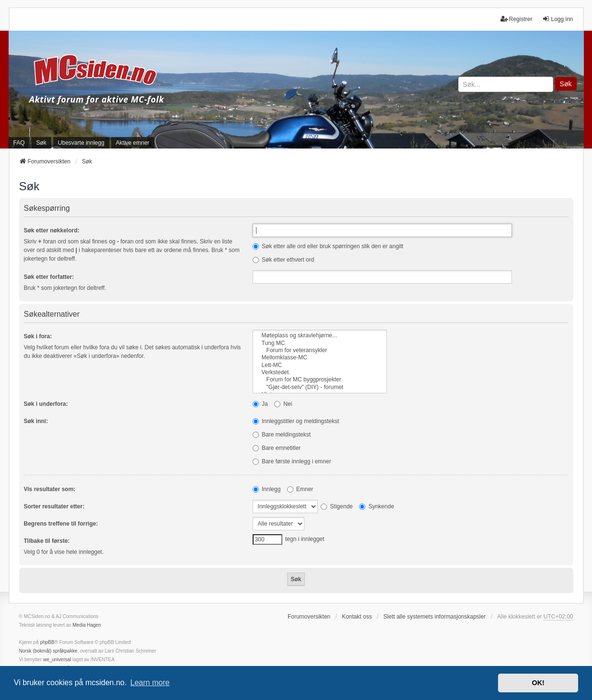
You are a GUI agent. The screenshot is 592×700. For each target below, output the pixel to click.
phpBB (47, 642)
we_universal (57, 660)
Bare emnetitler (277, 448)
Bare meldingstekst (282, 435)
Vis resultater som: (50, 489)
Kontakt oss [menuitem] (357, 617)
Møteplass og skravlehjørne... (320, 336)
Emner (300, 489)
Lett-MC (320, 365)
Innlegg (267, 489)
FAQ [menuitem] (19, 143)
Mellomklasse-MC (320, 358)
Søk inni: (36, 421)
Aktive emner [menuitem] (133, 143)
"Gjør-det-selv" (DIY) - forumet (320, 387)
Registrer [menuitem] (517, 19)
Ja (260, 404)
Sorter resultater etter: (54, 506)
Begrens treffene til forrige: (61, 524)
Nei (283, 404)
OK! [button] (538, 683)
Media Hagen (87, 625)
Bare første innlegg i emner (292, 461)
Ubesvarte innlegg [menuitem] (81, 143)
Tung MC (320, 343)
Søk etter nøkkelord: (52, 230)
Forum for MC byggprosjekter (320, 380)
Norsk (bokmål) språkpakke (48, 651)
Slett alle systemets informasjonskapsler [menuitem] (435, 617)
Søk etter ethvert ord (284, 260)
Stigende (337, 506)
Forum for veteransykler (320, 350)
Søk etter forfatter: (49, 277)
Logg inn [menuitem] (557, 19)
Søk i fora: (38, 336)
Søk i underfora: (46, 404)
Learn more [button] (150, 683)
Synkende (377, 506)
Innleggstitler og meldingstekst (296, 421)
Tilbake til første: (47, 541)
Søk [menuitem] (41, 143)
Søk (566, 84)
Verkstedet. (320, 373)
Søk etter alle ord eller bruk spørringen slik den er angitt (328, 246)
